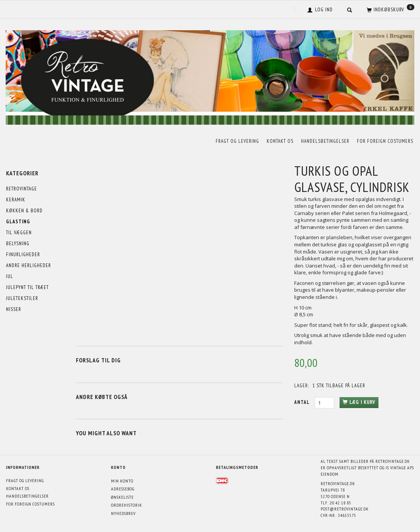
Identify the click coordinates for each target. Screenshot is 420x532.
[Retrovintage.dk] (210, 76)
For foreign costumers (385, 141)
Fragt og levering (237, 141)
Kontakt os (280, 141)
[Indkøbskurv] (390, 9)
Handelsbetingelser (325, 141)
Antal (303, 402)
